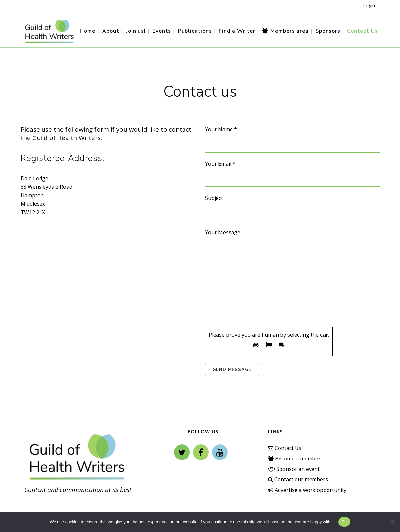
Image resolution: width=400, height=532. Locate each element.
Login (369, 5)
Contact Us (285, 448)
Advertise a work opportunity (307, 490)
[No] (392, 522)
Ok (344, 522)
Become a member (294, 459)
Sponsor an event (294, 469)
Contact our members (298, 479)
